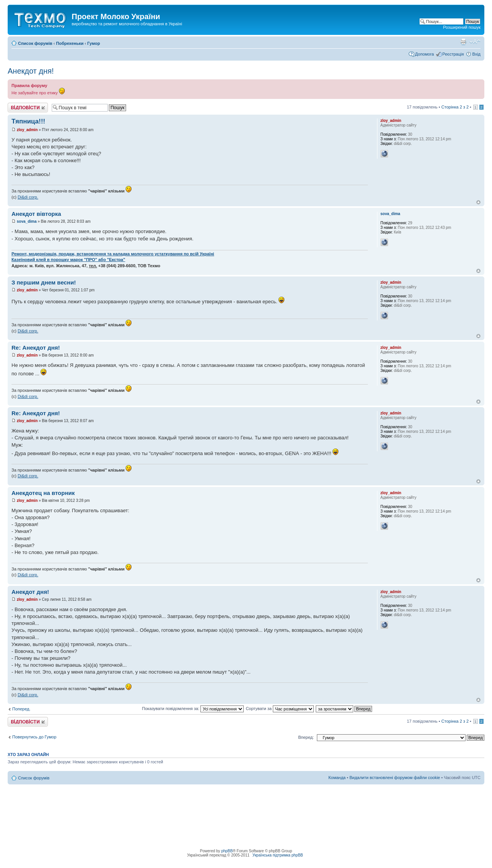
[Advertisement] (246, 802)
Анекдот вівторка (36, 214)
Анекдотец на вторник (43, 493)
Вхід (476, 54)
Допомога (424, 54)
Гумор (94, 43)
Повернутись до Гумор (34, 737)
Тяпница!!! (28, 121)
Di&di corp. (28, 197)
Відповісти (28, 108)
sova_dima (27, 221)
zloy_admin (27, 130)
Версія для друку (463, 42)
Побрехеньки (70, 43)
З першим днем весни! (44, 282)
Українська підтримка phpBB (278, 855)
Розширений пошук (462, 27)
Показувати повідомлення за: (193, 709)
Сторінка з (455, 107)
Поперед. (21, 709)
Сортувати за (280, 709)
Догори (478, 202)
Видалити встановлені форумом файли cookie (395, 778)
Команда (337, 778)
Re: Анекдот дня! (36, 348)
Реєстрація (453, 54)
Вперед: (306, 737)
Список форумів (35, 43)
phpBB (227, 851)
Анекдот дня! (31, 71)
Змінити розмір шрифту (475, 42)
